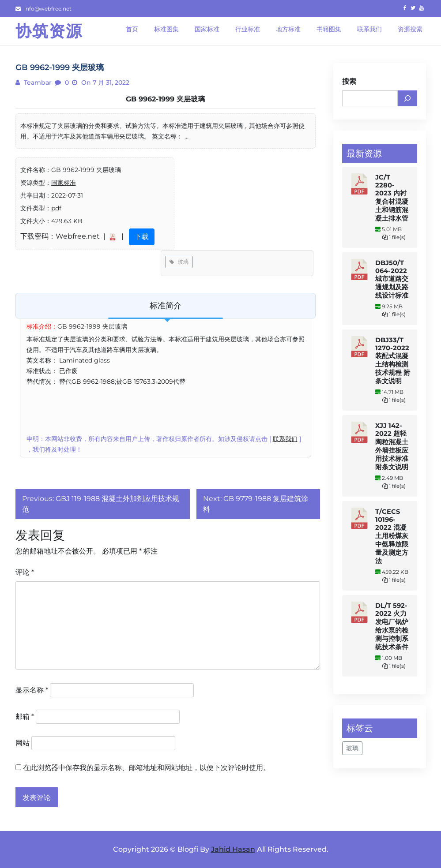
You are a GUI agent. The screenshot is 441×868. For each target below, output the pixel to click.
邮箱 (25, 716)
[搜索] (407, 98)
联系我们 (285, 439)
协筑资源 (49, 31)
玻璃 (179, 262)
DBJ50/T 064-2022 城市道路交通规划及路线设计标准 (392, 279)
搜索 (349, 81)
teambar (37, 82)
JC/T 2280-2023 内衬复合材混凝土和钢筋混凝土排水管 (392, 198)
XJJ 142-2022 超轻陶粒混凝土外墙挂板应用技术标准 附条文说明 (392, 446)
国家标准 (64, 183)
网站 (23, 743)
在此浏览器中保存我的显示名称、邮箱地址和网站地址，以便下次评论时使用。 (147, 768)
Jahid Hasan (233, 849)
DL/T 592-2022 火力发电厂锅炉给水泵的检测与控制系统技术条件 (392, 626)
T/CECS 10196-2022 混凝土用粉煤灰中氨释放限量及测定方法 (392, 536)
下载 (142, 237)
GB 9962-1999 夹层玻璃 (165, 99)
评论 (25, 572)
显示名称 (32, 690)
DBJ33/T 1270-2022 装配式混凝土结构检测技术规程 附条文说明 (393, 361)
